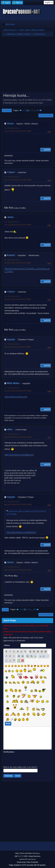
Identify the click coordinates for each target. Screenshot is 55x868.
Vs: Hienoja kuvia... (12, 128)
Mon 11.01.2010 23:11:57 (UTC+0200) (18, 180)
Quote (46, 150)
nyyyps (11, 339)
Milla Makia (13, 383)
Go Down (7, 110)
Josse (10, 124)
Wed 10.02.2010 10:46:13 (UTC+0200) (18, 437)
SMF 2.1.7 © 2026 (21, 856)
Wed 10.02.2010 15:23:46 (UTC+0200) (18, 570)
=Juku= (11, 172)
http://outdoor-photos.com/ (16, 396)
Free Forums (32, 859)
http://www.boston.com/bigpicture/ (19, 455)
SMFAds (22, 859)
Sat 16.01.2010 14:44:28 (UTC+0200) (18, 299)
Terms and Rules (26, 853)
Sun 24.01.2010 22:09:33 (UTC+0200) (18, 391)
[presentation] (26, 759)
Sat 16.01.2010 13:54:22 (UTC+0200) (18, 263)
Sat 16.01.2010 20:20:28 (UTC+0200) (18, 347)
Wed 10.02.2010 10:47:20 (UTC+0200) (18, 505)
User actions (46, 115)
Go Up (5, 610)
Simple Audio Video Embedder (27, 862)
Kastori (11, 255)
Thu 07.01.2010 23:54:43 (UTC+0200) (18, 131)
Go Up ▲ (36, 853)
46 (37, 110)
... (35, 110)
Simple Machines (34, 856)
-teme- (10, 217)
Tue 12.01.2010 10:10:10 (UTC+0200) (18, 225)
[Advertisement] (27, 65)
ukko (10, 429)
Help (17, 853)
